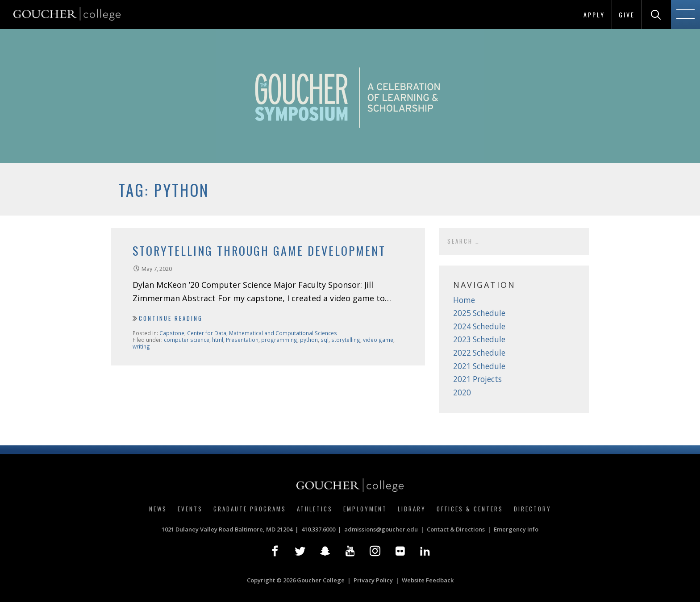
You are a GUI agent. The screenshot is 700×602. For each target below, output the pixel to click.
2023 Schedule (479, 339)
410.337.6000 (318, 529)
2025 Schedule (479, 313)
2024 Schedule (479, 326)
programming (279, 340)
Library (412, 509)
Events (190, 509)
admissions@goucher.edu (381, 529)
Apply (594, 15)
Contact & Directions (456, 529)
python (309, 340)
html (218, 340)
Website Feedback (428, 580)
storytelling (346, 340)
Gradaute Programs (250, 509)
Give (627, 15)
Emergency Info (516, 529)
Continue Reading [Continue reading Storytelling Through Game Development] (171, 318)
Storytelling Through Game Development (259, 251)
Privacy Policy (373, 580)
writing (141, 346)
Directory (533, 509)
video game (378, 340)
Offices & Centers (470, 509)
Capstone (172, 333)
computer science (187, 340)
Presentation (242, 340)
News (158, 509)
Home (464, 300)
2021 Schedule (479, 366)
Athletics (315, 509)
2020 (462, 392)
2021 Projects (477, 379)
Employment (365, 509)
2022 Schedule (479, 353)
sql (325, 340)
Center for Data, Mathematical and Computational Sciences (262, 333)
